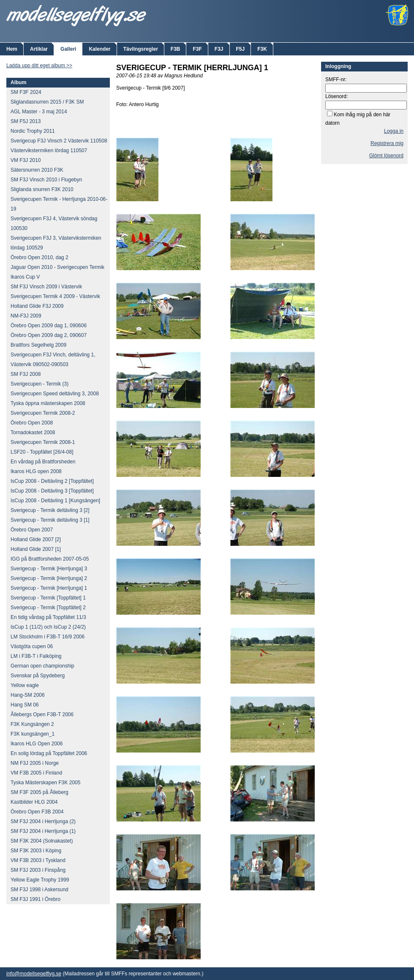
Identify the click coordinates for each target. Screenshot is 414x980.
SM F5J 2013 (26, 121)
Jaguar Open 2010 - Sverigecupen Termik (57, 267)
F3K (262, 49)
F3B (176, 49)
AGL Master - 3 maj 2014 (39, 112)
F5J (241, 49)
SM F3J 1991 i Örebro (35, 899)
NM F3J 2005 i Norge (35, 763)
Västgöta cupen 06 (32, 646)
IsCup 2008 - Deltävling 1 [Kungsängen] (55, 501)
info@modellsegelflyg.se (34, 974)
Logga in (394, 131)
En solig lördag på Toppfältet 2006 (49, 753)
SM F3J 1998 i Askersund (39, 890)
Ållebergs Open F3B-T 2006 (42, 714)
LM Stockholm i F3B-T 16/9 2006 (48, 637)
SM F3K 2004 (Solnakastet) (42, 841)
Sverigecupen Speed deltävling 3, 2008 (55, 394)
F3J (219, 49)
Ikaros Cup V (25, 277)
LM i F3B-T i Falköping (36, 656)
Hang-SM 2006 (28, 695)
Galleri (68, 49)
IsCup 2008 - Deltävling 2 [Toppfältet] (52, 481)
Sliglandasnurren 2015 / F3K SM (47, 102)
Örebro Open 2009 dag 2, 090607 (49, 335)
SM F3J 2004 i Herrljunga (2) (43, 821)
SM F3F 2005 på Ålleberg (39, 792)
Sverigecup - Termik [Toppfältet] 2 (48, 608)
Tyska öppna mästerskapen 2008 (48, 403)
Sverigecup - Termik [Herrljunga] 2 (49, 578)
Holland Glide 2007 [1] (36, 549)
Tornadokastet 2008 (33, 433)
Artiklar (39, 49)
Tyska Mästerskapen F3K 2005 (45, 783)
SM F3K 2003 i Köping (36, 851)
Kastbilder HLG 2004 (34, 802)
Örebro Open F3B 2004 (37, 812)
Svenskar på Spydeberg (38, 676)
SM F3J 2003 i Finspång (38, 870)
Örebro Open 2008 (32, 423)
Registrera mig (387, 143)
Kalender (99, 49)
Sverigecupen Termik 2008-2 (43, 413)
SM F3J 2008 (26, 374)
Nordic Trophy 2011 (33, 131)
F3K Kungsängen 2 (32, 724)
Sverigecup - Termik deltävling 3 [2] (50, 510)
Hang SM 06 (25, 705)
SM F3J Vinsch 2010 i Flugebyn (46, 180)
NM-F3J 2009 (26, 316)
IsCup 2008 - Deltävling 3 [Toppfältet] (52, 491)
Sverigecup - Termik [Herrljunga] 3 (49, 569)
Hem (12, 49)
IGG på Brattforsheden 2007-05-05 (50, 559)
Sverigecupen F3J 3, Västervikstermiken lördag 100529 (56, 243)
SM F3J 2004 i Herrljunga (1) (43, 831)
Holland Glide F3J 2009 (37, 306)
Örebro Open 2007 (32, 530)
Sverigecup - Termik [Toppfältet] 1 (48, 598)
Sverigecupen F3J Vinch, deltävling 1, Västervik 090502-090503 (53, 360)
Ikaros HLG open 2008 (36, 471)
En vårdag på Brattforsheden (43, 462)
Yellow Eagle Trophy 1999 (40, 880)
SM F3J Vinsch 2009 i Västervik (46, 287)
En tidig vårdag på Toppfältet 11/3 (48, 617)
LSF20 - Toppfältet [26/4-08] (42, 452)
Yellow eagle (25, 685)
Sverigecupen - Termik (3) (39, 384)
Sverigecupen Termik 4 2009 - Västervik (55, 296)
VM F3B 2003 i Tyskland (38, 860)
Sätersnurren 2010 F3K (37, 170)
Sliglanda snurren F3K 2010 (42, 189)
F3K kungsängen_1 (33, 734)
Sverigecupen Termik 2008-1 (43, 442)
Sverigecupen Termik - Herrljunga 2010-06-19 (59, 204)
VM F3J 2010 (26, 160)
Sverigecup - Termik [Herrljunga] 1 (49, 588)
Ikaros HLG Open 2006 (37, 744)
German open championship (42, 666)
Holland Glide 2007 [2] (36, 539)
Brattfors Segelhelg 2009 (38, 345)
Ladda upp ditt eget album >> (39, 66)
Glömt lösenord (386, 156)
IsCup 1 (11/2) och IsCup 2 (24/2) (48, 627)
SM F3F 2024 (26, 92)
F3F (197, 49)
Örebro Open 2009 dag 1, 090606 (49, 326)
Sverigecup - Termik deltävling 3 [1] (50, 520)
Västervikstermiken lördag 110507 (49, 151)
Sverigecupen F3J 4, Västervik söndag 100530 (54, 223)
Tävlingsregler (141, 49)
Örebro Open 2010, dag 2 (39, 257)
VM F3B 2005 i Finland (36, 773)
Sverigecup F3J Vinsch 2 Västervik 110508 (59, 141)
